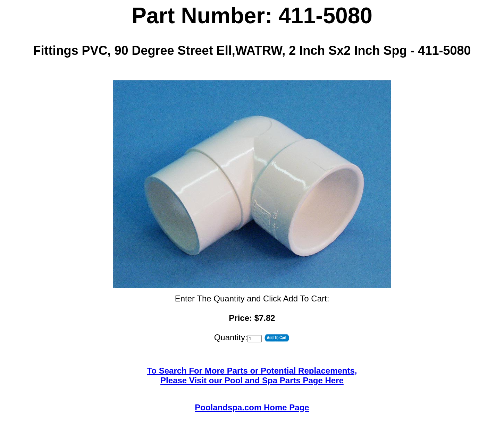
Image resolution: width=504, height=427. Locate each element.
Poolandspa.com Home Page (252, 407)
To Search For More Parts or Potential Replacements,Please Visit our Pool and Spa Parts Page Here (252, 375)
